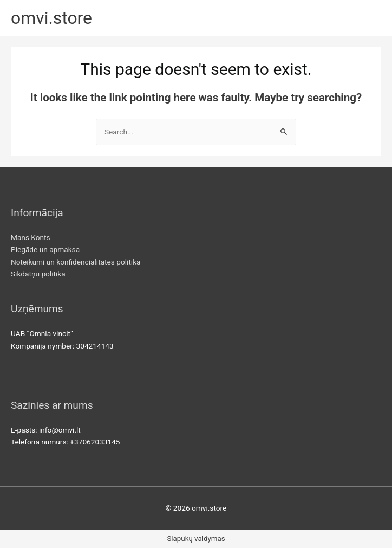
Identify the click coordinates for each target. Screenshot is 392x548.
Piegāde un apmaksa (45, 249)
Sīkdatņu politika (38, 274)
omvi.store (51, 18)
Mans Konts (31, 237)
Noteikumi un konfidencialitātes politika (76, 262)
